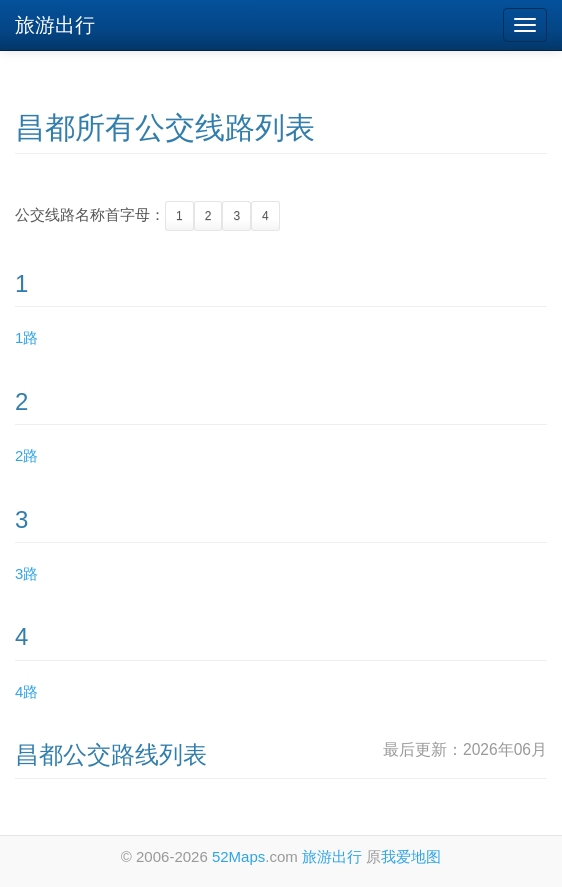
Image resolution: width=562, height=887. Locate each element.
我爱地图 (411, 856)
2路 (26, 455)
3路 (26, 573)
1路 (26, 337)
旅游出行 (55, 25)
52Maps (238, 856)
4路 (26, 691)
